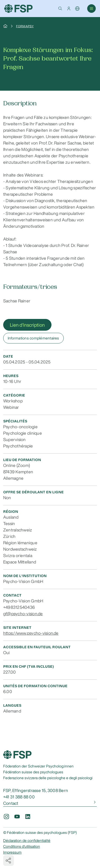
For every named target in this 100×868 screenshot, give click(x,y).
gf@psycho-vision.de (23, 614)
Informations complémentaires (33, 338)
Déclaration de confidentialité (27, 841)
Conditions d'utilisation (22, 846)
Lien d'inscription (27, 325)
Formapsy (25, 26)
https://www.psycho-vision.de (31, 633)
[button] (60, 9)
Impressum (12, 852)
